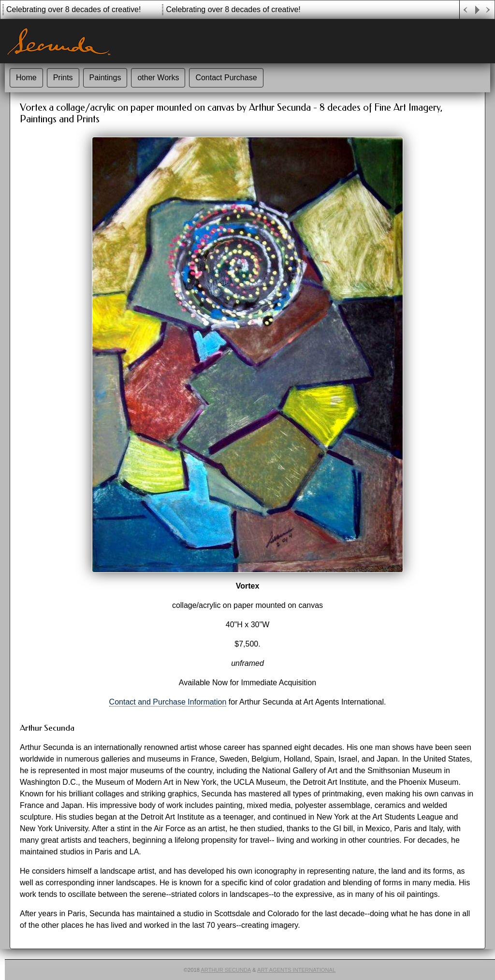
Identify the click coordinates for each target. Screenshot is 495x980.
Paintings (105, 78)
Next (489, 10)
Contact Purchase (226, 78)
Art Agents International (296, 970)
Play (477, 10)
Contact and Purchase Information (168, 702)
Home (26, 78)
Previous (466, 10)
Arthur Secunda (226, 970)
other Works (158, 78)
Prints (63, 78)
